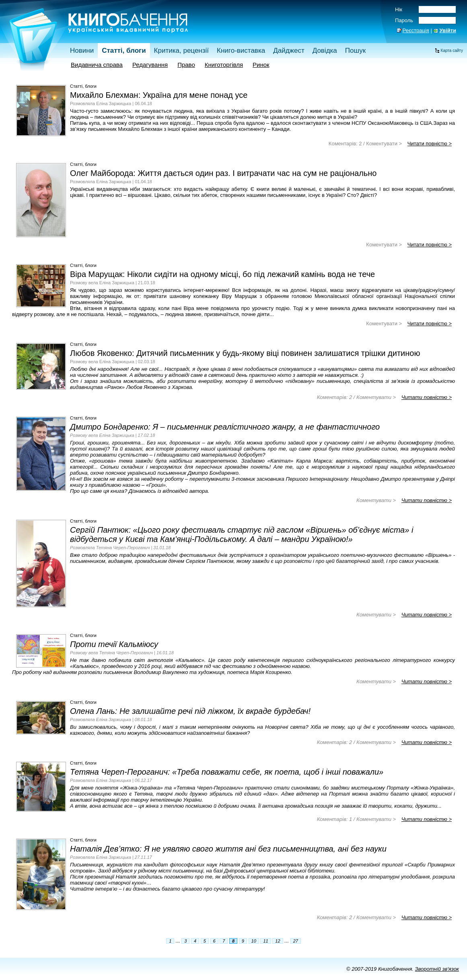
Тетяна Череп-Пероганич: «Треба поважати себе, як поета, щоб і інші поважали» (227, 772)
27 (296, 941)
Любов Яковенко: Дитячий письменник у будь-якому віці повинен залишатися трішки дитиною (245, 353)
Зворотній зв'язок (437, 969)
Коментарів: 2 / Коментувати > (365, 144)
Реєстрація (416, 30)
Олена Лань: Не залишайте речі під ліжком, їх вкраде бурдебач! (190, 711)
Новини (82, 51)
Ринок (261, 65)
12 (278, 941)
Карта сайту (452, 51)
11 (265, 941)
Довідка (325, 51)
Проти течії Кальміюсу (114, 644)
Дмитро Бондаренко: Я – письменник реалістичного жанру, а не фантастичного (225, 427)
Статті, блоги (124, 51)
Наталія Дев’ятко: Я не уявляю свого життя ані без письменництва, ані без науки (228, 849)
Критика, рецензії (181, 51)
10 (254, 941)
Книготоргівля (224, 65)
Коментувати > (384, 245)
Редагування (150, 65)
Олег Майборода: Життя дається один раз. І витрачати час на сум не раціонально (223, 173)
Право (186, 65)
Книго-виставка (241, 51)
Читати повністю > (430, 144)
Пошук (355, 51)
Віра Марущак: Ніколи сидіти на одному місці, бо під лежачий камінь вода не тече (222, 274)
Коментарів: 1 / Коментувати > (357, 819)
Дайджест (289, 51)
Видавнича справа (97, 65)
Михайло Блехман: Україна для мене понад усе (159, 95)
